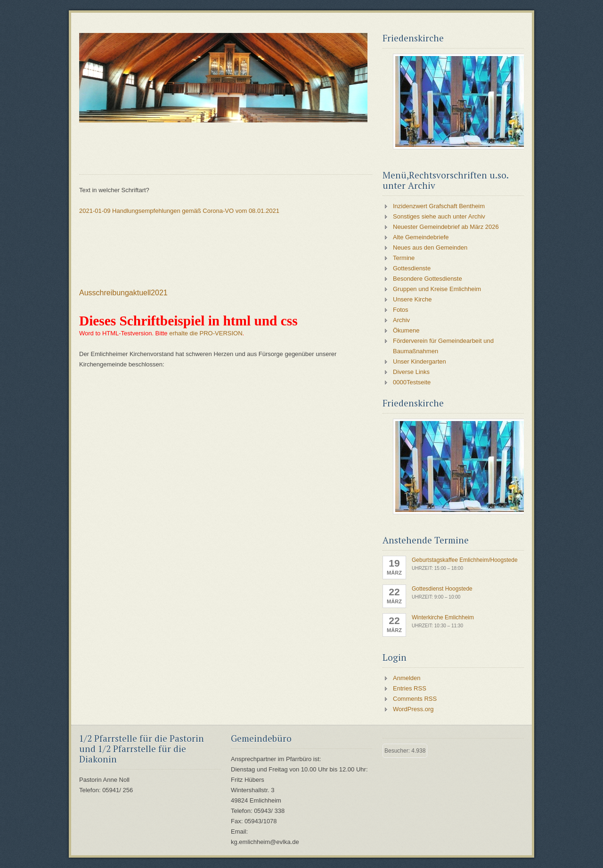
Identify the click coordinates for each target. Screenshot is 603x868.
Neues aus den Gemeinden (430, 247)
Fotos (401, 310)
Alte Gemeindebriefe (421, 237)
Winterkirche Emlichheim (443, 617)
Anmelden (407, 678)
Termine (404, 258)
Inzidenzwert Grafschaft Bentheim (439, 206)
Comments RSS (415, 699)
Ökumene (406, 330)
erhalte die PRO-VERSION (206, 333)
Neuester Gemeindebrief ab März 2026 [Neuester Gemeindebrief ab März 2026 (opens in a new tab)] (446, 227)
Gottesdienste (412, 268)
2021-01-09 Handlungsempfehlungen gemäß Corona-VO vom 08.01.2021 (179, 211)
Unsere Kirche (412, 299)
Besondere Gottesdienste (428, 279)
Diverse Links (411, 372)
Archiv (401, 320)
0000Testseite (412, 382)
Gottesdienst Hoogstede (442, 589)
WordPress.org (413, 709)
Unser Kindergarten (420, 361)
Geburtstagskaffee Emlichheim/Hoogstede (465, 560)
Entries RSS (410, 688)
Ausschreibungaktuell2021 (123, 293)
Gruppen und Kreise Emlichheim (437, 289)
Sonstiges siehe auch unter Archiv (439, 216)
